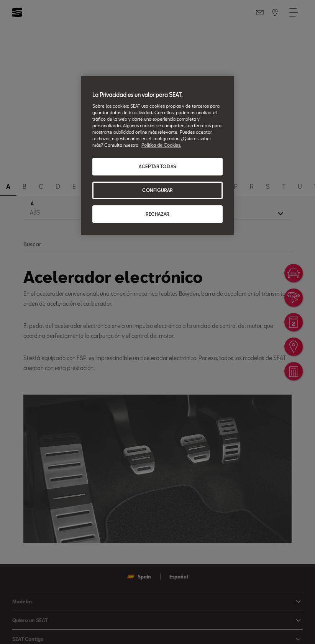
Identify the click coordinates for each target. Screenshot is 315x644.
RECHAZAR (157, 214)
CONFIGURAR (157, 190)
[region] (157, 155)
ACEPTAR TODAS (157, 166)
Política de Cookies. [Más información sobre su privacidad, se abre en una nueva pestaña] (161, 145)
